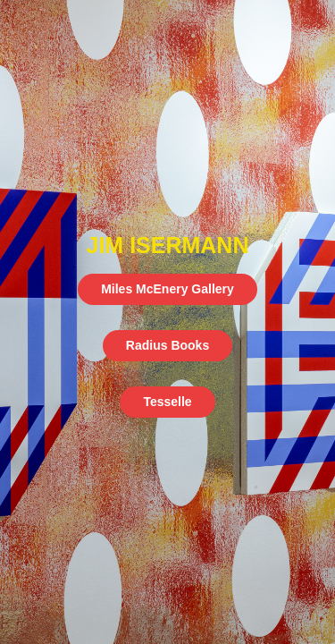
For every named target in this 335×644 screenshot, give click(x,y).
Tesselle (167, 402)
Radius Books (167, 345)
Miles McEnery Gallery (167, 289)
